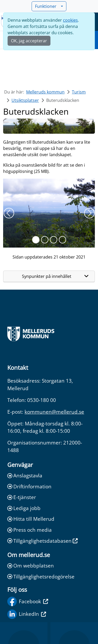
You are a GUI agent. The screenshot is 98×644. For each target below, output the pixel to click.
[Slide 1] (45, 240)
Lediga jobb (24, 508)
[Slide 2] (54, 240)
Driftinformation (29, 486)
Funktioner (47, 6)
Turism (79, 92)
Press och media (30, 530)
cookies (70, 20)
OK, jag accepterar (29, 41)
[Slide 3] (62, 240)
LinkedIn (27, 614)
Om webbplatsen (31, 566)
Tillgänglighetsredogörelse (41, 576)
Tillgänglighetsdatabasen (42, 541)
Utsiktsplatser (25, 100)
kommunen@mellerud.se (54, 412)
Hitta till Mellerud (31, 519)
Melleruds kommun (45, 92)
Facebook (28, 601)
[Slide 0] (36, 240)
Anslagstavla (25, 475)
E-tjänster (22, 497)
